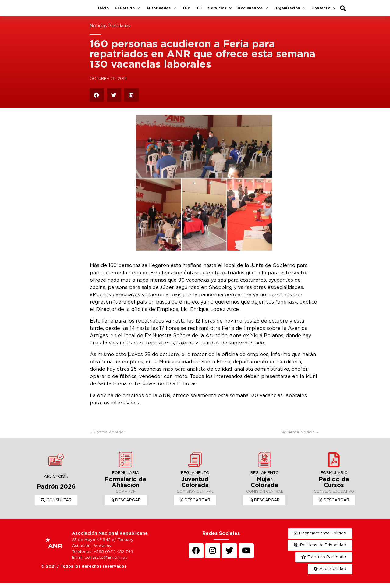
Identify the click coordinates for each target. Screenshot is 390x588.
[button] (56, 505)
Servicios (220, 11)
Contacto (324, 11)
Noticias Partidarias (110, 30)
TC (199, 10)
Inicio (103, 10)
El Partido (128, 11)
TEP (186, 10)
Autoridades (161, 11)
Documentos (253, 11)
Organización (290, 11)
